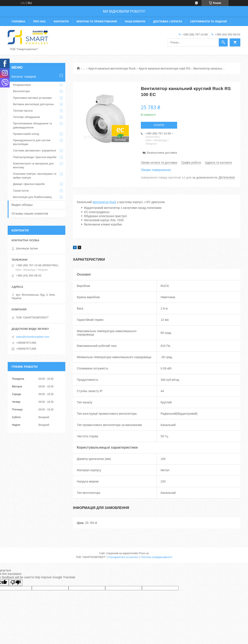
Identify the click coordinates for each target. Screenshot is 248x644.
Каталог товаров (24, 76)
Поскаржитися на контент (123, 557)
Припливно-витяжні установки (32, 98)
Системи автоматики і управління (35, 150)
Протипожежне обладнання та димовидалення (32, 125)
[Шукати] (223, 42)
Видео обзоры (22, 205)
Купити (159, 125)
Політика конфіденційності (156, 557)
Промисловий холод (26, 134)
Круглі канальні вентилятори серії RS (165, 68)
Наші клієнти (135, 21)
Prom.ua (144, 553)
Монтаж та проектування (97, 21)
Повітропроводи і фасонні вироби (35, 157)
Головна (18, 21)
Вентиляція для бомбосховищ (32, 197)
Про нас (39, 21)
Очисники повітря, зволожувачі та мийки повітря (35, 176)
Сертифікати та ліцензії (209, 21)
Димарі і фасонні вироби (29, 184)
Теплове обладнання (26, 117)
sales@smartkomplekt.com (33, 337)
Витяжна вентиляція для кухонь (33, 104)
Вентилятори (21, 91)
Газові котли (21, 191)
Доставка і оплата (168, 21)
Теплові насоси (23, 111)
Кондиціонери (22, 85)
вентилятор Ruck (104, 202)
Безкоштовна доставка (162, 153)
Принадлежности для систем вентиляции (32, 142)
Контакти (61, 21)
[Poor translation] (16, 582)
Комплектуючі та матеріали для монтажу (33, 165)
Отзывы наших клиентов (30, 213)
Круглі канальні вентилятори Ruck (112, 68)
